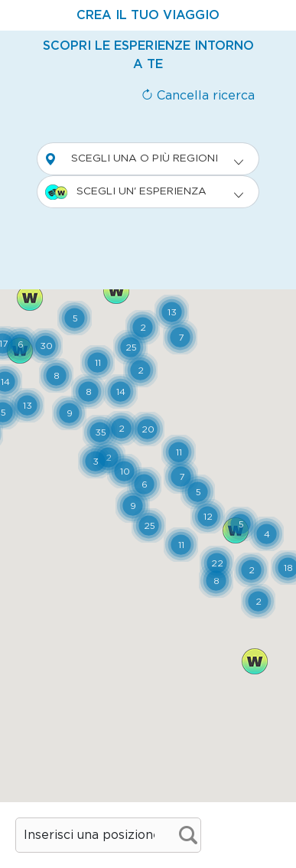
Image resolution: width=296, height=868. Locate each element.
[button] (217, 563)
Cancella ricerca (198, 96)
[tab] (148, 15)
